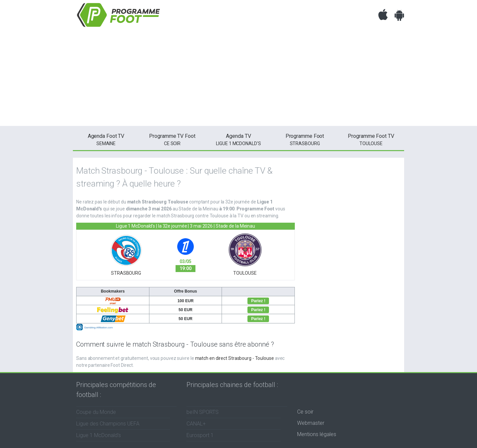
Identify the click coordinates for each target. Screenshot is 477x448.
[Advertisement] (238, 80)
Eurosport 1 (200, 435)
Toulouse (371, 139)
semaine (106, 139)
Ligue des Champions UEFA (108, 424)
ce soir (172, 139)
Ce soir (305, 412)
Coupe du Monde (96, 412)
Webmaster (311, 423)
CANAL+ (196, 424)
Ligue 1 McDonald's (238, 139)
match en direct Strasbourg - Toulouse (235, 358)
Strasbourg (305, 139)
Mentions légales (317, 434)
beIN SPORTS (203, 412)
